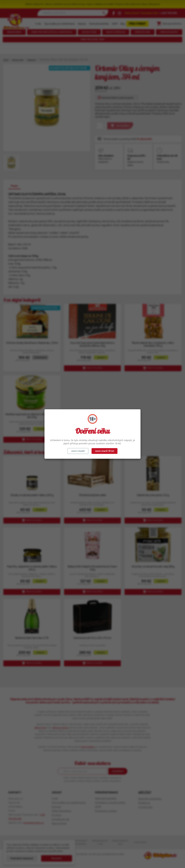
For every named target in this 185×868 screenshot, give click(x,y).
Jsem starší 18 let (105, 451)
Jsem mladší (78, 451)
